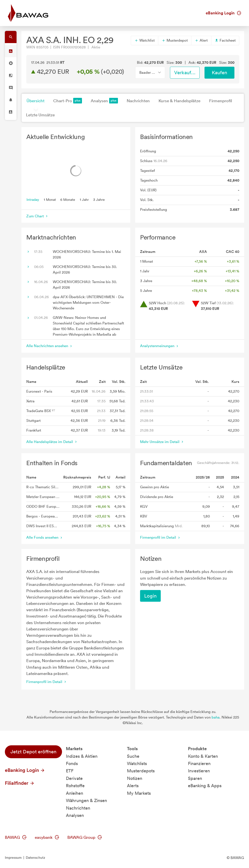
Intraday (33, 199)
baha (216, 717)
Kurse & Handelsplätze (179, 101)
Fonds (72, 763)
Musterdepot (175, 40)
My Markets (139, 793)
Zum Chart (37, 216)
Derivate (74, 778)
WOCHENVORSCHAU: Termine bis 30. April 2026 (85, 270)
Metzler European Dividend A (43, 497)
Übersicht (36, 101)
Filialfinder (20, 783)
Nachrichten (138, 101)
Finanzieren (199, 763)
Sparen (195, 778)
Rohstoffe (75, 786)
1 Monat (50, 199)
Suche (133, 756)
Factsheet (225, 40)
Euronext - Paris (39, 391)
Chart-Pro (68, 101)
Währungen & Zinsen (86, 800)
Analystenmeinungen (160, 346)
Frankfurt (34, 430)
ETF (70, 771)
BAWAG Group (85, 837)
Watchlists (137, 763)
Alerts (133, 786)
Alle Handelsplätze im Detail (52, 442)
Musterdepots (141, 771)
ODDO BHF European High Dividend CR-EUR (43, 507)
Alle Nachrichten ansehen (50, 346)
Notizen (135, 778)
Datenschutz (36, 858)
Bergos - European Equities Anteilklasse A (43, 516)
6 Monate (68, 199)
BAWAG (16, 837)
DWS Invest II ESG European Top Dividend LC (43, 526)
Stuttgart (33, 421)
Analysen (104, 101)
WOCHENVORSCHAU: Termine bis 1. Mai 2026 (87, 254)
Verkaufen (185, 73)
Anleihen (75, 793)
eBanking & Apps (205, 786)
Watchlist (145, 40)
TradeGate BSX (41, 411)
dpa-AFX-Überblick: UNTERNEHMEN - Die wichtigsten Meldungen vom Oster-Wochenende (88, 303)
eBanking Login (223, 13)
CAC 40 (233, 252)
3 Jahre (99, 199)
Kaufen (219, 73)
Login (150, 596)
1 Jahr (84, 199)
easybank (47, 837)
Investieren (199, 771)
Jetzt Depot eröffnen (33, 752)
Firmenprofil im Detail (160, 537)
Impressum (13, 858)
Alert (201, 40)
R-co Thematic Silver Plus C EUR (43, 487)
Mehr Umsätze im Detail (162, 442)
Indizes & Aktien (82, 756)
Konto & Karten (203, 756)
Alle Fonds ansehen (45, 537)
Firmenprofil (221, 101)
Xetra (30, 401)
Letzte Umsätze (40, 115)
